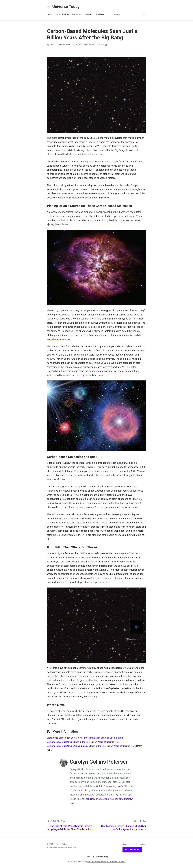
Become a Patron (132, 850)
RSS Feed (100, 15)
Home (50, 15)
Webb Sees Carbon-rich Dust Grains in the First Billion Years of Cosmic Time (88, 738)
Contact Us (89, 857)
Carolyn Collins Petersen (60, 45)
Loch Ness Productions (97, 800)
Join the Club (89, 15)
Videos (57, 15)
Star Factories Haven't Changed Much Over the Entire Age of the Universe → (124, 828)
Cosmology (102, 45)
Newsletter (76, 15)
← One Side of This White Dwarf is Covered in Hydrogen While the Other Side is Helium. (70, 828)
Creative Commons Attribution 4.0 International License (106, 862)
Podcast (66, 15)
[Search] (144, 15)
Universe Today (64, 7)
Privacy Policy (102, 857)
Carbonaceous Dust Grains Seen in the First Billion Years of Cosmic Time (86, 742)
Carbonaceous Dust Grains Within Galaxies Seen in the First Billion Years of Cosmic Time (94, 746)
